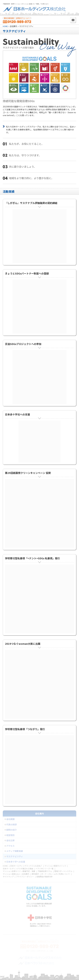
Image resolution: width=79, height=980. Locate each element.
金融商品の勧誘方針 (44, 877)
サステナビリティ (15, 856)
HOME (5, 26)
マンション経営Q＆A (11, 874)
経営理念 (11, 835)
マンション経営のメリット (55, 866)
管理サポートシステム (63, 871)
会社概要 (11, 819)
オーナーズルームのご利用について (56, 874)
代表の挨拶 (12, 824)
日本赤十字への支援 (16, 862)
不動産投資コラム (45, 871)
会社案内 (26, 874)
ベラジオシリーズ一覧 (45, 869)
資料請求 (35, 874)
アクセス (10, 846)
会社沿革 (11, 840)
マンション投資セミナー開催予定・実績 (19, 871)
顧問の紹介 (12, 830)
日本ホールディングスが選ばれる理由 (18, 869)
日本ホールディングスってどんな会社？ (26, 866)
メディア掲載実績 (15, 851)
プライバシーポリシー (25, 877)
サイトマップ (8, 877)
